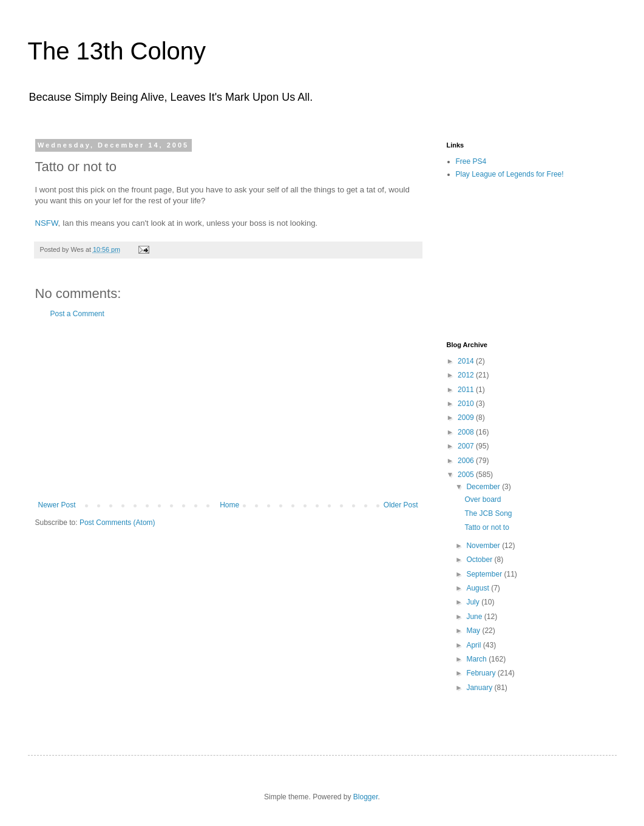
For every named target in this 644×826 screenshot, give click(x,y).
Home (229, 505)
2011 (467, 390)
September (485, 574)
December (484, 487)
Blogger (366, 797)
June (475, 617)
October (480, 560)
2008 (467, 432)
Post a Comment (77, 314)
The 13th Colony (117, 51)
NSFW (47, 223)
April (474, 645)
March (477, 659)
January (480, 688)
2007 (467, 446)
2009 (467, 418)
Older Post (401, 505)
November (484, 546)
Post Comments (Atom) (117, 523)
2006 (467, 461)
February (482, 673)
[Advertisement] (228, 410)
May (474, 631)
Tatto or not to (486, 527)
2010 (467, 404)
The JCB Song (488, 513)
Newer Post (57, 505)
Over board (483, 499)
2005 (467, 475)
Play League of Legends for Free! (510, 174)
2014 (467, 361)
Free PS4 (471, 161)
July (474, 602)
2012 (467, 375)
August (479, 588)
